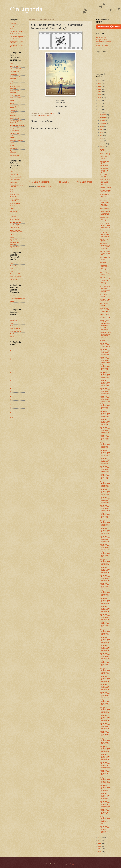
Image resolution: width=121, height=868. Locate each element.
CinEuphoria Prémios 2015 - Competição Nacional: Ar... (105, 453)
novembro (103, 118)
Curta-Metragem (15, 71)
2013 (100, 840)
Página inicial (63, 182)
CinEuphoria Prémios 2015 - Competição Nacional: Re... (105, 383)
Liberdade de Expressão (17, 298)
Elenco (12, 100)
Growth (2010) (104, 340)
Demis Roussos (104, 209)
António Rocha (104, 314)
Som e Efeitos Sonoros (17, 125)
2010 (100, 849)
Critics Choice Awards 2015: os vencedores (105, 310)
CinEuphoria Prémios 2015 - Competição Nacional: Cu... (105, 375)
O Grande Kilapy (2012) (105, 274)
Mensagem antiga (85, 182)
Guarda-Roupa (14, 130)
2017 (100, 107)
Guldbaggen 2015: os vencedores (105, 191)
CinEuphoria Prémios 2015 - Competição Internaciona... (105, 547)
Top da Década (15, 155)
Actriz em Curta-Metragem (15, 92)
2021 (100, 95)
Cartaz (12, 143)
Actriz (12, 84)
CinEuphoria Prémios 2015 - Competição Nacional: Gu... (105, 492)
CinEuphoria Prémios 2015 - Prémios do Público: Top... (105, 811)
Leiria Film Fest (101, 37)
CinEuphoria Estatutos (17, 31)
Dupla (12, 103)
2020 (100, 98)
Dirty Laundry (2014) (104, 304)
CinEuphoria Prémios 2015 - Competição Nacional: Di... (105, 484)
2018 (100, 104)
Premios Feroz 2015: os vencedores (104, 219)
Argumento (13, 110)
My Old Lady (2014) (103, 295)
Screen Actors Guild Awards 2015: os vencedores (104, 203)
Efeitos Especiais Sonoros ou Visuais (16, 231)
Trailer (12, 146)
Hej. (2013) (103, 262)
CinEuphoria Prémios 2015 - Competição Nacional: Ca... (105, 500)
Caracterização (15, 133)
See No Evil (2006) (103, 157)
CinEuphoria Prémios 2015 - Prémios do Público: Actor (105, 773)
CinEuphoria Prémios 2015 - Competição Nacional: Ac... (105, 406)
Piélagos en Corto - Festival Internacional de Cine (104, 41)
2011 (100, 846)
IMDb (12, 29)
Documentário (14, 66)
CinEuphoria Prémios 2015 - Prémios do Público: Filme (105, 765)
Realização (13, 74)
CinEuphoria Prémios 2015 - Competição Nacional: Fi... (105, 367)
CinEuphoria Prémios (16, 34)
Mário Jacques (104, 230)
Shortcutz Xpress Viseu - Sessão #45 (105, 253)
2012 (100, 843)
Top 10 (12, 337)
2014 (100, 837)
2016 (100, 109)
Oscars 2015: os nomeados (105, 329)
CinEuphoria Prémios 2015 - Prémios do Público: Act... (105, 788)
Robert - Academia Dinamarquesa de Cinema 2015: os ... (105, 335)
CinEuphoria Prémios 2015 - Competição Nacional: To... (105, 531)
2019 (100, 101)
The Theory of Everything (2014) (104, 170)
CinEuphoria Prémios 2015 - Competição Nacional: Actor (105, 399)
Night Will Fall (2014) (104, 240)
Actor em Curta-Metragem (15, 87)
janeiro (102, 147)
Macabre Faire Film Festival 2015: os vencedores (104, 267)
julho (102, 129)
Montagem (13, 113)
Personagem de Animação (15, 107)
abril (101, 138)
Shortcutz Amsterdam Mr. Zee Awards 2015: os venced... (105, 281)
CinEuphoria (26, 9)
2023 (100, 89)
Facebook (13, 23)
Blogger (72, 864)
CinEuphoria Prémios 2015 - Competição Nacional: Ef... (105, 508)
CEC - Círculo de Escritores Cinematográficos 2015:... (105, 289)
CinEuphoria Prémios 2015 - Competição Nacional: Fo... (105, 461)
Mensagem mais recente (39, 182)
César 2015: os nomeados (104, 176)
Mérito (12, 301)
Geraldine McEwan (103, 150)
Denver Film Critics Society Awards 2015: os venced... (105, 246)
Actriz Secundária (15, 98)
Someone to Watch (16, 304)
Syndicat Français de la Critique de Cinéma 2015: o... (105, 182)
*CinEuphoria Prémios (44, 115)
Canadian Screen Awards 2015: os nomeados (105, 235)
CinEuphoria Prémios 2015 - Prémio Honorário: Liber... (105, 820)
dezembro (103, 115)
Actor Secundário (15, 95)
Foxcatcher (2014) (105, 187)
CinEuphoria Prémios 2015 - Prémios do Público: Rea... (105, 804)
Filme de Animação (16, 69)
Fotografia (13, 115)
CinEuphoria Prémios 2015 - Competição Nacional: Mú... (105, 469)
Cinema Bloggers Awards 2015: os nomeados (105, 213)
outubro (102, 121)
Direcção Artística (15, 128)
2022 (100, 92)
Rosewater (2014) (105, 317)
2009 (100, 852)
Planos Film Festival (102, 46)
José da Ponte (104, 166)
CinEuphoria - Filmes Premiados (16, 42)
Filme (12, 63)
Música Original (15, 118)
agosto (102, 126)
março (102, 141)
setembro (103, 123)
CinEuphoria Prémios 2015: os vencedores (105, 345)
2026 (100, 80)
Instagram (13, 26)
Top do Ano (13, 148)
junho (102, 132)
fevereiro (103, 144)
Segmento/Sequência (16, 140)
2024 (100, 86)
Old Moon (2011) (105, 154)
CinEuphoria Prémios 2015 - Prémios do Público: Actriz (105, 780)
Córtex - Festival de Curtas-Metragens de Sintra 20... (105, 323)
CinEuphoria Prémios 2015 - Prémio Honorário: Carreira (105, 830)
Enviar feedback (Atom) (44, 186)
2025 (100, 83)
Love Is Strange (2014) (104, 162)
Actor (12, 81)
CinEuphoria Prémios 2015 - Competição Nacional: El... (105, 445)
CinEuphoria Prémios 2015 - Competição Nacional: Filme (105, 352)
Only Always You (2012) (105, 258)
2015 (100, 112)
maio (102, 135)
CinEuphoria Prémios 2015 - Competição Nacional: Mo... (105, 476)
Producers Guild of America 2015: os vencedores (105, 226)
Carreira (12, 296)
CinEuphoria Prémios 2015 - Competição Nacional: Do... (105, 360)
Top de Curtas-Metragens (14, 152)
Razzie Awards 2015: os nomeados (104, 196)
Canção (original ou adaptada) (16, 122)
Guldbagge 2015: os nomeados (105, 300)
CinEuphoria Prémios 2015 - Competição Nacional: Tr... (105, 523)
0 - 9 (11, 418)
